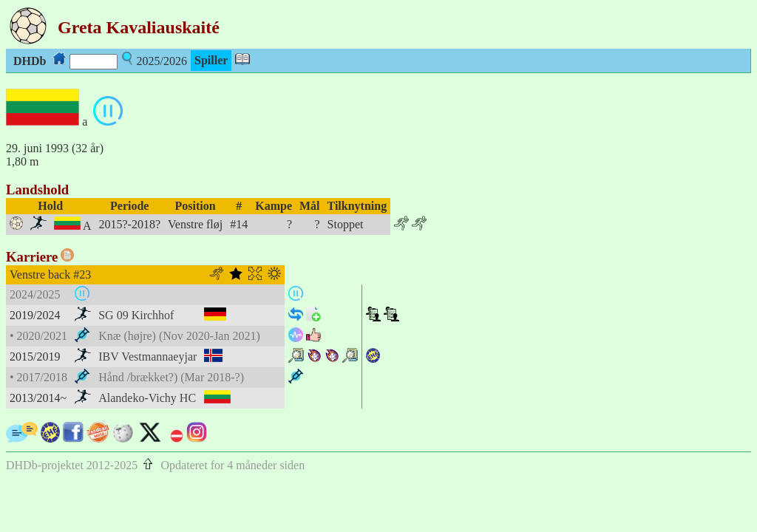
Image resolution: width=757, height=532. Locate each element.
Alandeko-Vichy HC (147, 398)
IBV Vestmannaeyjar (147, 357)
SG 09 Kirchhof (136, 315)
